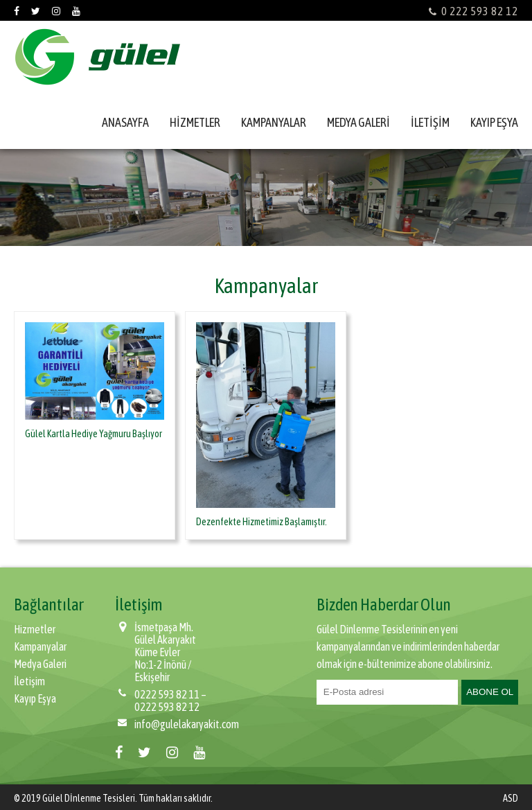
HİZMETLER (195, 122)
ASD (511, 798)
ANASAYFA (125, 122)
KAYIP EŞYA (494, 122)
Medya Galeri (40, 664)
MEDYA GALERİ (358, 122)
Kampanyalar (40, 646)
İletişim (29, 681)
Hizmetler (35, 629)
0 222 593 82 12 (473, 11)
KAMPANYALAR (274, 122)
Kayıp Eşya (35, 698)
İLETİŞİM (430, 122)
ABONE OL (490, 692)
